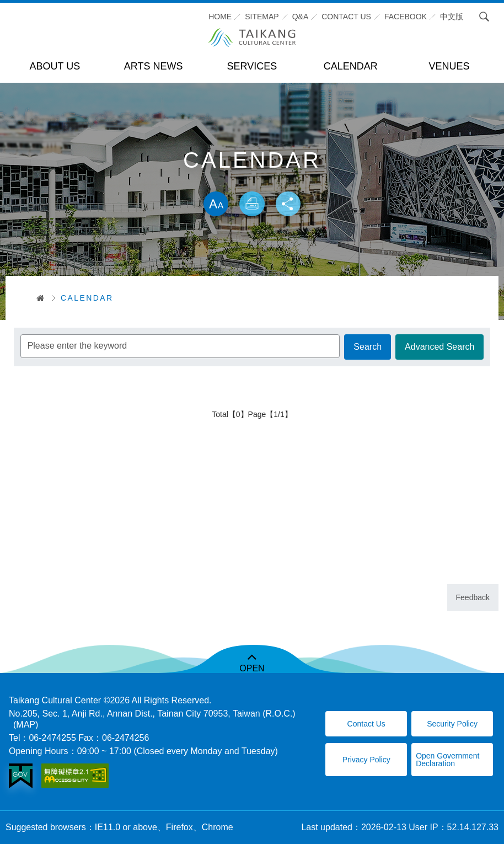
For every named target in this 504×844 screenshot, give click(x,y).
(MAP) (26, 725)
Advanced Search (439, 347)
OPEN (252, 668)
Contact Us (366, 724)
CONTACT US (346, 17)
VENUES (449, 66)
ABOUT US (55, 66)
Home (220, 17)
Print (252, 205)
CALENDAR (351, 66)
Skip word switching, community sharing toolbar (252, 180)
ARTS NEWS (154, 66)
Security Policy (452, 724)
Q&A (301, 17)
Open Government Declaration (447, 760)
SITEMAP (262, 17)
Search (481, 17)
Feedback (473, 597)
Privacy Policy (366, 760)
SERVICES (252, 66)
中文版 (452, 17)
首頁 (37, 298)
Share (289, 205)
